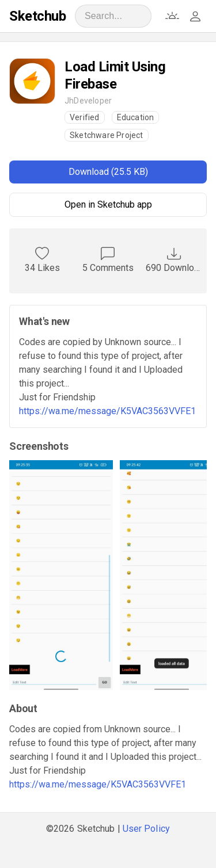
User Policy (146, 829)
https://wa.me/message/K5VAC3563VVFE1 (107, 411)
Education (136, 117)
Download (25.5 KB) (108, 172)
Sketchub (37, 16)
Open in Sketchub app (108, 204)
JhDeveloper (88, 101)
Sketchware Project (107, 135)
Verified (85, 117)
